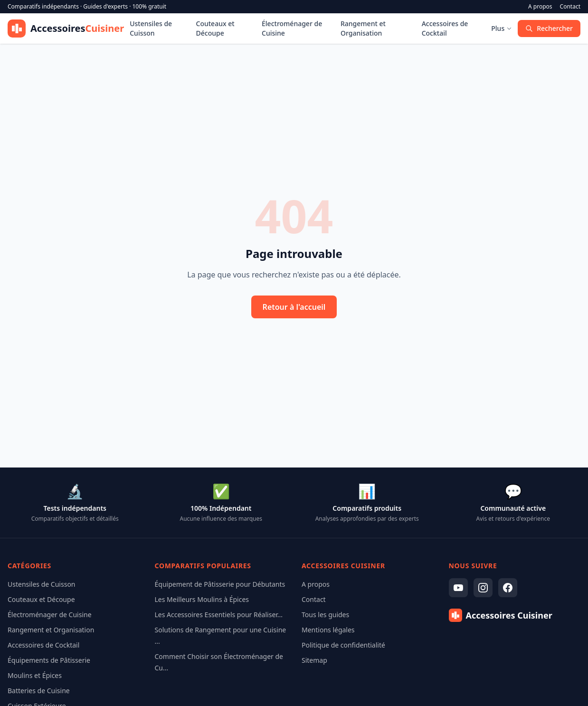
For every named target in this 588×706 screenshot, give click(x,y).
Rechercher (549, 28)
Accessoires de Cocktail (445, 28)
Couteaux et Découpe (215, 28)
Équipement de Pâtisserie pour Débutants (220, 584)
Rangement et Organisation (363, 28)
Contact (570, 7)
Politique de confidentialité (343, 645)
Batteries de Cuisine (39, 691)
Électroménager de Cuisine (292, 28)
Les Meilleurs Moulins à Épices (202, 599)
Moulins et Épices (35, 675)
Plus (502, 28)
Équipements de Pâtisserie (49, 660)
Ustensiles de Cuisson (151, 28)
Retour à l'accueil (294, 307)
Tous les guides (325, 615)
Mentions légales (328, 630)
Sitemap (314, 660)
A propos (540, 7)
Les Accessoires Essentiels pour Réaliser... (219, 615)
